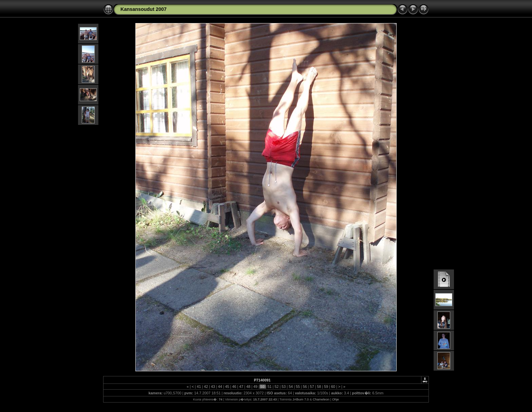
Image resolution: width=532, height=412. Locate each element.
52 (277, 387)
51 (269, 387)
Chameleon (321, 399)
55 (298, 387)
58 (319, 387)
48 (248, 387)
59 (326, 387)
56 (305, 387)
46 (234, 387)
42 (206, 387)
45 (227, 387)
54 (291, 387)
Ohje (336, 399)
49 (255, 387)
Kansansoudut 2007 (144, 9)
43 (213, 387)
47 (241, 387)
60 (333, 387)
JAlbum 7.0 (301, 399)
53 (284, 387)
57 (312, 387)
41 (199, 387)
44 (220, 387)
